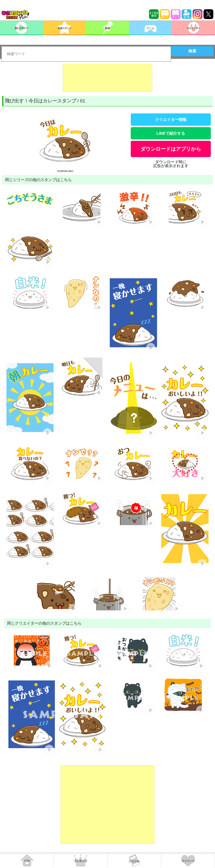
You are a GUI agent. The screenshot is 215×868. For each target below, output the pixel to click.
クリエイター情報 (171, 120)
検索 (192, 51)
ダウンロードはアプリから (171, 149)
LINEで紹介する (171, 133)
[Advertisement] (107, 78)
